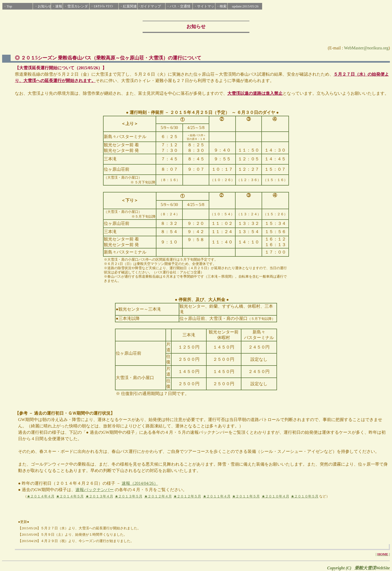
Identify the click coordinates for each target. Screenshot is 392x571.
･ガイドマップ (150, 6)
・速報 (57, 6)
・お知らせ (43, 6)
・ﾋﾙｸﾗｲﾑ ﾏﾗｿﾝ (102, 6)
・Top (8, 6)
